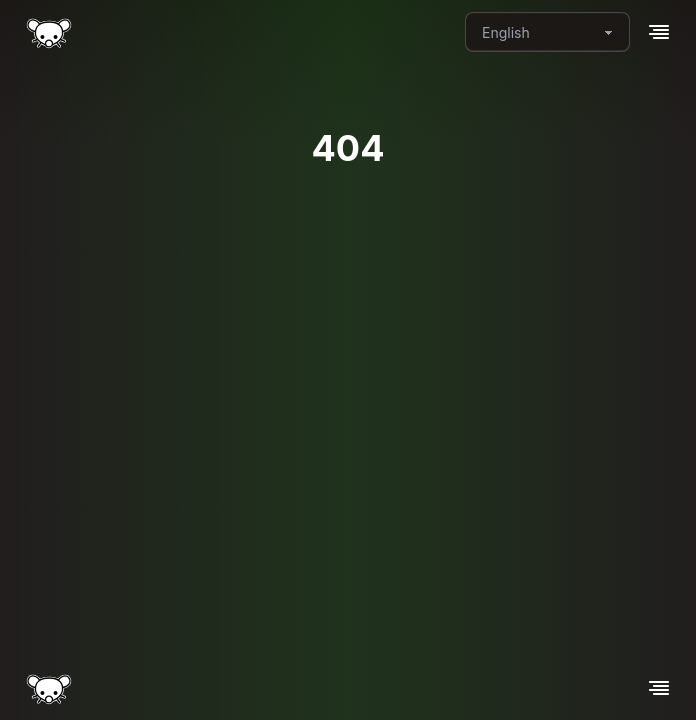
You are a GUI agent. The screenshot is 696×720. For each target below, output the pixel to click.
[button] (659, 32)
